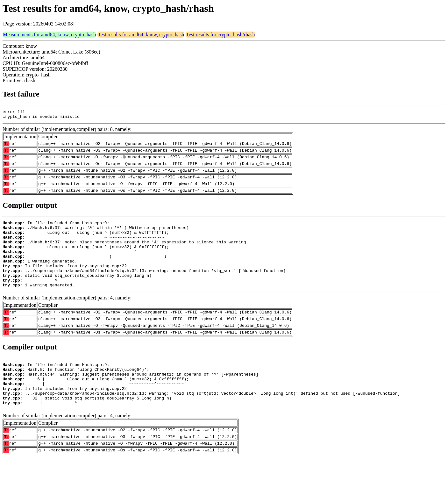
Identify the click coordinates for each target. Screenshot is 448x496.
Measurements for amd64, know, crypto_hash (49, 35)
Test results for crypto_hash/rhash (220, 35)
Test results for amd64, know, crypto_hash (141, 35)
